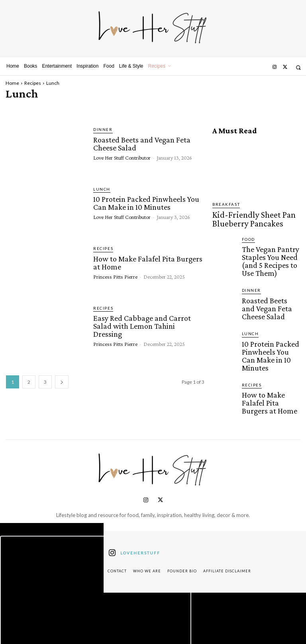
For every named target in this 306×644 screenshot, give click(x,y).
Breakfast (224, 204)
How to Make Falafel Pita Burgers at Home (146, 262)
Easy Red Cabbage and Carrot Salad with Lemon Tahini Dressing (148, 321)
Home (12, 83)
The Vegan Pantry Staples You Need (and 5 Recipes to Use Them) (270, 247)
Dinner (102, 130)
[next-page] (62, 382)
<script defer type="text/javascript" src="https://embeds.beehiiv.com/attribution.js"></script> (96, 559)
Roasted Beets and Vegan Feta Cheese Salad (141, 142)
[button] (298, 67)
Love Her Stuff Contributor (122, 156)
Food (248, 233)
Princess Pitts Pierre (115, 275)
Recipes (33, 83)
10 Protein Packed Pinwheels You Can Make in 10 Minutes (145, 202)
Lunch (101, 189)
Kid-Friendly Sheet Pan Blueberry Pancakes (250, 216)
